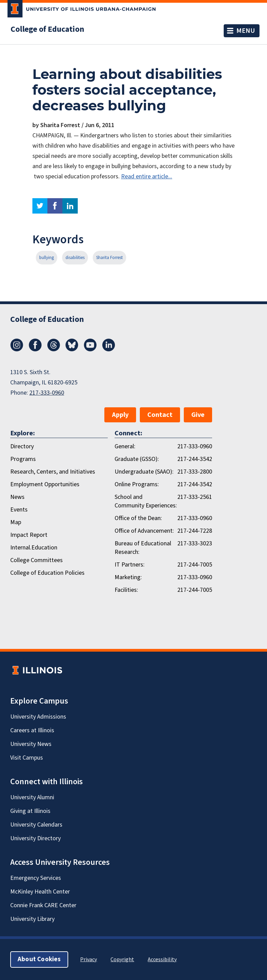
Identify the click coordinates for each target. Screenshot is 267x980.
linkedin (70, 206)
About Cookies (39, 959)
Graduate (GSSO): (137, 459)
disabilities (75, 258)
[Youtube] (90, 350)
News (17, 497)
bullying (47, 258)
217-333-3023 (195, 543)
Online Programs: (137, 484)
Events (19, 510)
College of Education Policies (47, 573)
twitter (40, 206)
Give (198, 415)
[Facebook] (35, 350)
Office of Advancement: (144, 531)
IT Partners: (130, 565)
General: (125, 446)
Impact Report (29, 535)
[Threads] (54, 350)
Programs (23, 459)
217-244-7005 (195, 565)
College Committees (36, 560)
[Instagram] (17, 350)
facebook (55, 206)
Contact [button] (160, 415)
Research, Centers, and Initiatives (53, 472)
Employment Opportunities (45, 484)
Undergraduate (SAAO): (144, 472)
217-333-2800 (195, 472)
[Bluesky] (72, 350)
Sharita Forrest (109, 258)
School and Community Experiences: (146, 501)
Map (16, 522)
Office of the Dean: (138, 518)
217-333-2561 (195, 497)
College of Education (47, 29)
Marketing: (128, 577)
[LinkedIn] (109, 350)
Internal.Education (34, 548)
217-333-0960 (47, 393)
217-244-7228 (195, 531)
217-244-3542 (195, 459)
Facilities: (126, 590)
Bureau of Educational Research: (143, 548)
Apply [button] (120, 415)
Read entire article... (147, 176)
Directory (22, 446)
